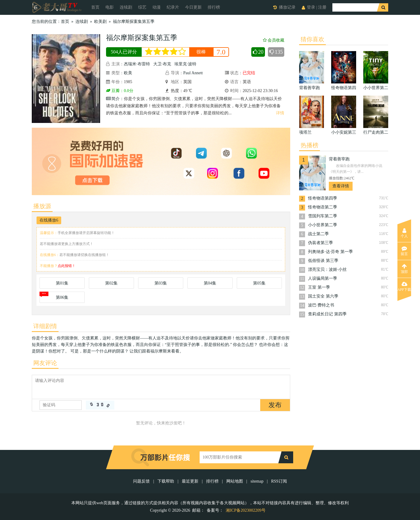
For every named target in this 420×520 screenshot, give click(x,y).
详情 (280, 113)
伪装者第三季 (320, 243)
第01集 (62, 283)
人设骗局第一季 (323, 278)
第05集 (259, 283)
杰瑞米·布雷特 (137, 64)
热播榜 (310, 145)
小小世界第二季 (323, 225)
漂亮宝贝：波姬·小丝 (327, 270)
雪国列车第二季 (323, 216)
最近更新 (190, 481)
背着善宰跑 (339, 159)
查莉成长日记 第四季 (327, 314)
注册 (322, 7)
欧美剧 (100, 22)
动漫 (157, 7)
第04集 (210, 283)
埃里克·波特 (185, 64)
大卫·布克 (162, 64)
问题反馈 (142, 481)
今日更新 (193, 7)
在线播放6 (49, 220)
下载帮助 (166, 481)
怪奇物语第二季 (323, 207)
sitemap (257, 481)
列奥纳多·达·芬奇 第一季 (330, 252)
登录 (311, 7)
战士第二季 (318, 234)
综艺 (142, 7)
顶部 (404, 269)
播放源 (42, 206)
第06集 (62, 297)
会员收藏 (274, 40)
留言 (404, 251)
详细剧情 (45, 326)
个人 (404, 233)
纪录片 (173, 7)
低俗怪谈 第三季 (323, 261)
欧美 (128, 73)
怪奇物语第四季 (323, 198)
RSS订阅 (279, 481)
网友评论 (45, 363)
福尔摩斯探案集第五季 (134, 22)
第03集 (161, 283)
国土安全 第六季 (323, 296)
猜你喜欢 (312, 39)
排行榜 (214, 7)
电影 (110, 7)
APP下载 (404, 287)
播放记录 (287, 7)
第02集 (111, 283)
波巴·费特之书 (321, 305)
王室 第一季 (319, 287)
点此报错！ (67, 266)
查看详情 (341, 186)
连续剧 (126, 7)
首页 (95, 7)
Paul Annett (193, 73)
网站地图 (235, 481)
